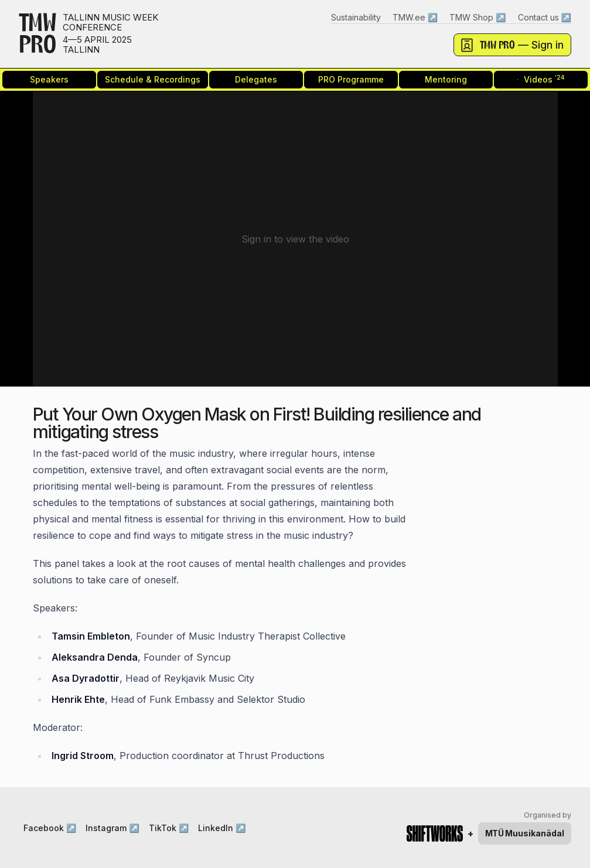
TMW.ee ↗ (415, 17)
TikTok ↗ (169, 828)
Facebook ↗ (50, 828)
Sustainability (356, 17)
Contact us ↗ (545, 17)
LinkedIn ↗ (222, 828)
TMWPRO (37, 34)
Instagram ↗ (112, 828)
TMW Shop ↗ (478, 17)
